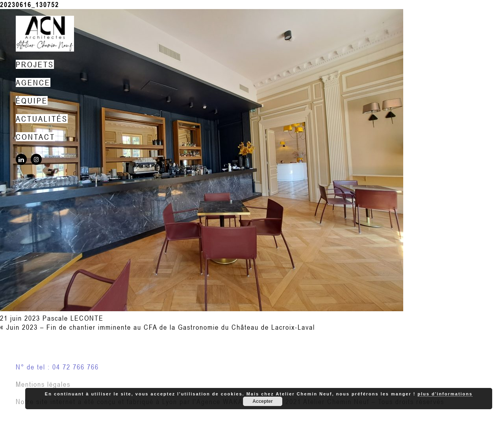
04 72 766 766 (76, 367)
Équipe (32, 101)
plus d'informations (445, 394)
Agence (33, 82)
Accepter (262, 401)
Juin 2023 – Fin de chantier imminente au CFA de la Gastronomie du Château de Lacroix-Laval (161, 327)
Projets (35, 64)
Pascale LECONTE (73, 318)
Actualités (42, 119)
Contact (35, 137)
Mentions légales (43, 384)
